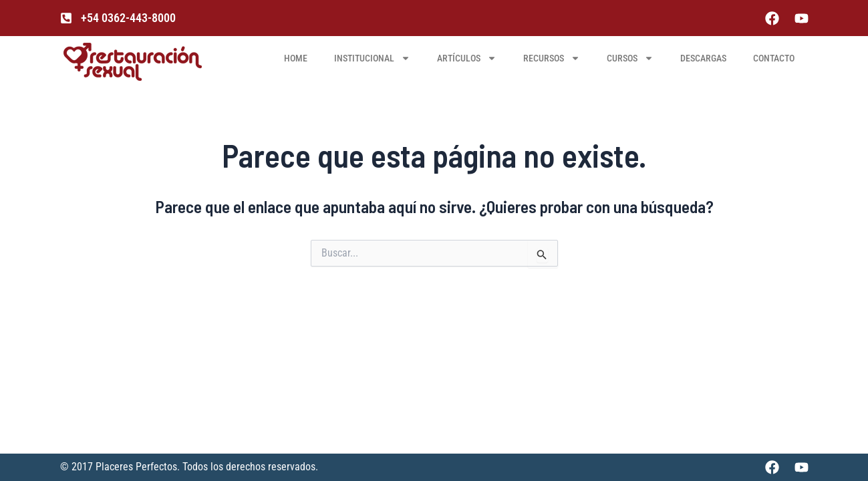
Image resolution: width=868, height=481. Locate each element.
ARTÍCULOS (467, 58)
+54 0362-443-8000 (128, 18)
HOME (296, 58)
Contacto (774, 58)
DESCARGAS (703, 58)
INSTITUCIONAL (372, 58)
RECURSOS (552, 58)
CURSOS (630, 58)
